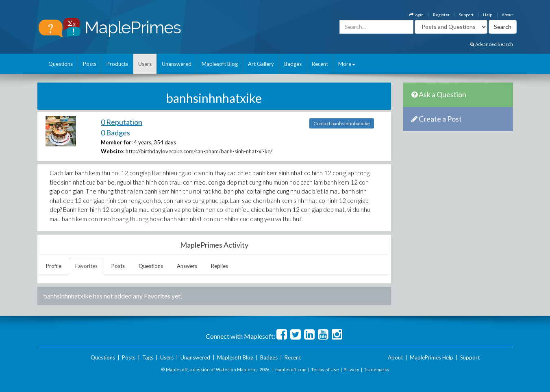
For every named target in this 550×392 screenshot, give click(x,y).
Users (145, 64)
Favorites (86, 266)
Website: (113, 151)
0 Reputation (122, 122)
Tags (148, 357)
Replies (220, 266)
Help (488, 15)
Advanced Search (492, 44)
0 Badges (115, 133)
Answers (187, 266)
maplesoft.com (291, 369)
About (507, 15)
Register (441, 15)
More (347, 64)
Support (466, 15)
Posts (90, 64)
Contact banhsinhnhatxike (342, 123)
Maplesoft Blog (220, 64)
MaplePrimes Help (432, 357)
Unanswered (177, 64)
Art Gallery (261, 64)
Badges (293, 64)
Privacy (351, 369)
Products (117, 64)
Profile (54, 266)
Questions (61, 64)
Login (416, 15)
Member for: (117, 142)
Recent (320, 64)
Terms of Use (325, 369)
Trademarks (377, 369)
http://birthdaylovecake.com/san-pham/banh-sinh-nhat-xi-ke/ (199, 151)
